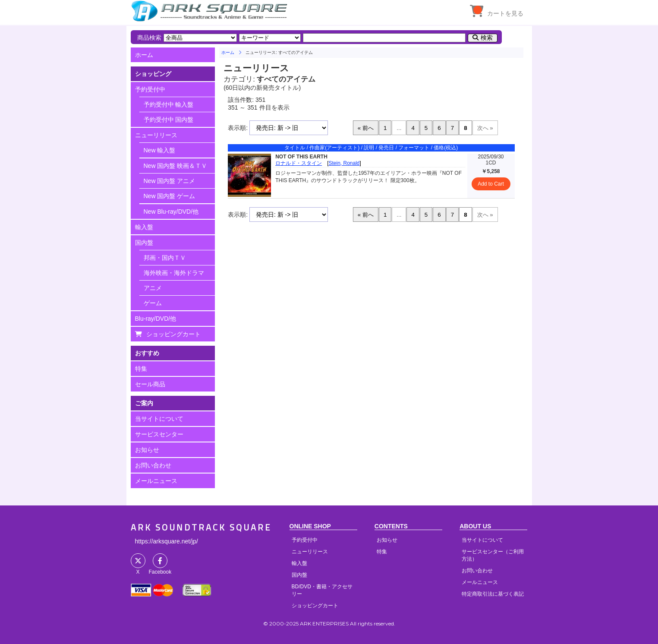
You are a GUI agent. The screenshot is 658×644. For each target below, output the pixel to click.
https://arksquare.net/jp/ (167, 541)
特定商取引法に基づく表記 (493, 594)
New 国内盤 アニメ (170, 181)
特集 (141, 369)
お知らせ (147, 450)
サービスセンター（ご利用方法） (493, 555)
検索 (487, 38)
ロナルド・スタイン (299, 163)
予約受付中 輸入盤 (169, 104)
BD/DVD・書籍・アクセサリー (322, 590)
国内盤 (144, 243)
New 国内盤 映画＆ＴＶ (176, 166)
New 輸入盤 (160, 150)
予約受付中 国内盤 (169, 120)
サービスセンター (159, 434)
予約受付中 (150, 89)
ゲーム (153, 303)
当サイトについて (159, 419)
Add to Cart (491, 184)
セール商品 (150, 384)
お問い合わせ (153, 465)
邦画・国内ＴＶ (165, 258)
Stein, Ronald (344, 163)
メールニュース (156, 481)
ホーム (144, 55)
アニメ (153, 288)
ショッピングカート (173, 334)
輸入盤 (144, 227)
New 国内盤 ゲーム (170, 196)
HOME (211, 11)
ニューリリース (156, 135)
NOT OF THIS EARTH (301, 157)
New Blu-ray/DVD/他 (171, 212)
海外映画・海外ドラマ (174, 273)
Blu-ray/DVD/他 (156, 319)
